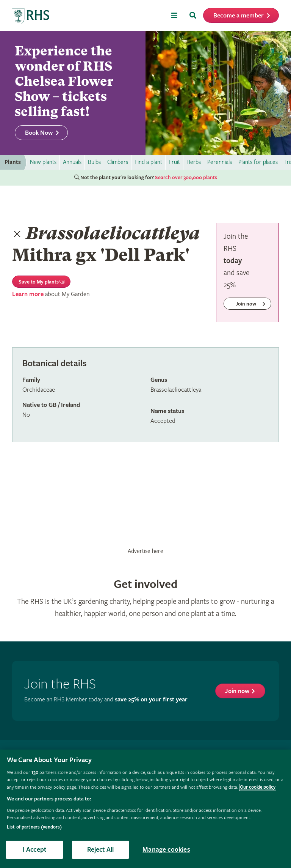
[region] (145, 809)
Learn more (28, 294)
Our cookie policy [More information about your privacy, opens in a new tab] (258, 787)
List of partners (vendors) (34, 827)
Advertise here (145, 551)
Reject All (101, 850)
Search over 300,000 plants (186, 178)
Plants (13, 162)
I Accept (34, 850)
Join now (237, 691)
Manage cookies (166, 850)
